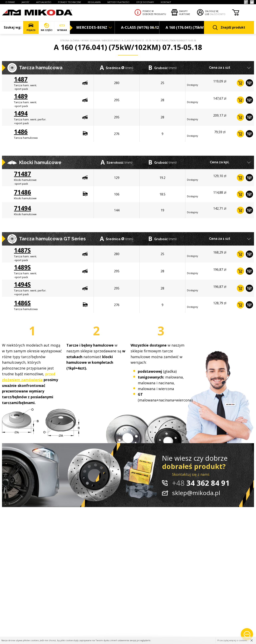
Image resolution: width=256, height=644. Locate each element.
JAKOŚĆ (25, 2)
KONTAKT (166, 2)
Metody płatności (118, 2)
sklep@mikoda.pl (196, 493)
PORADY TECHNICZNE (69, 2)
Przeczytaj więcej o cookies (232, 640)
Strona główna (70, 40)
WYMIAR (62, 27)
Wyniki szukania (91, 40)
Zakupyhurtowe (184, 13)
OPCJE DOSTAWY (145, 2)
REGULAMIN (94, 2)
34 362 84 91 (201, 483)
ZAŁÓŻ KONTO (218, 14)
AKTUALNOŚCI (44, 2)
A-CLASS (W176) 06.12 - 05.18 (136, 40)
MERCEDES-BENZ (111, 40)
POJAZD (31, 27)
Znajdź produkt (229, 28)
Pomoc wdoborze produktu (154, 13)
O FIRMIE (10, 2)
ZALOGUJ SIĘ (212, 11)
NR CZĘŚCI (46, 27)
